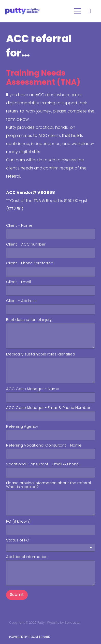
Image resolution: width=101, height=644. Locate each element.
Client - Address (21, 301)
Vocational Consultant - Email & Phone (42, 464)
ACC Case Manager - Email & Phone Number (48, 408)
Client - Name (19, 226)
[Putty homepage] (38, 11)
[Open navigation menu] (78, 11)
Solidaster (73, 623)
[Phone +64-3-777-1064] (90, 11)
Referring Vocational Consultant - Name (44, 446)
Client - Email (18, 282)
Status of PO (18, 541)
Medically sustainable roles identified (41, 355)
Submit (17, 595)
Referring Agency (22, 427)
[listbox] (51, 548)
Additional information (27, 557)
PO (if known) (18, 522)
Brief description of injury (29, 320)
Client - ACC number (26, 245)
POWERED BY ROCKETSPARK (30, 637)
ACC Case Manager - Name (33, 389)
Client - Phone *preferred (30, 263)
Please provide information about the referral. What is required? (49, 485)
